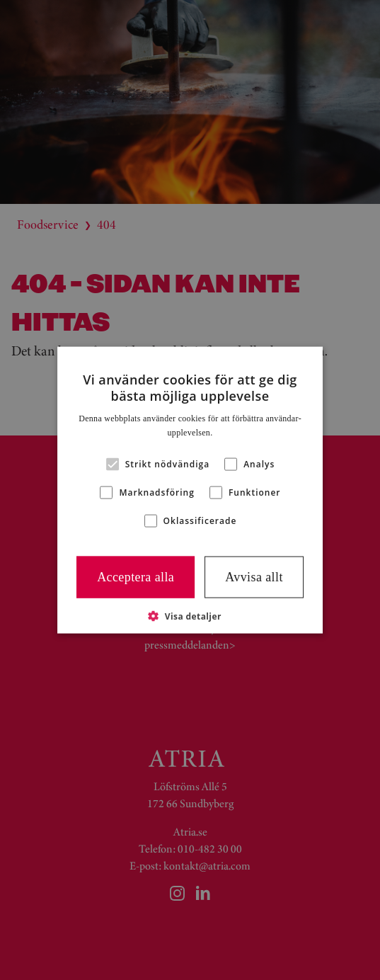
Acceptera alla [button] (136, 577)
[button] (190, 615)
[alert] (190, 490)
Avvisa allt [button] (254, 577)
